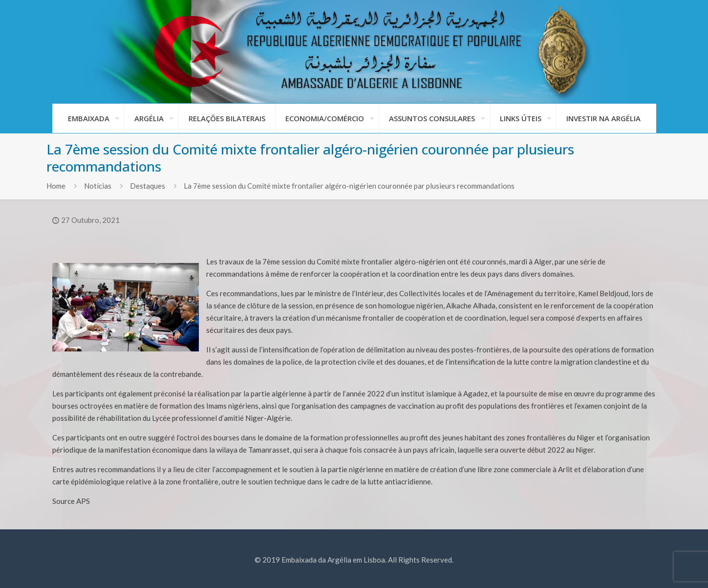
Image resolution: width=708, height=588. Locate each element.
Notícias (98, 186)
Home (56, 186)
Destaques (148, 186)
